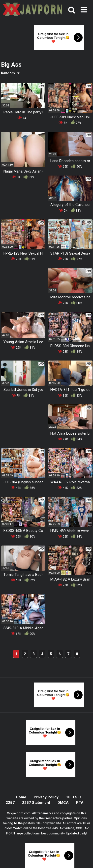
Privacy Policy (46, 797)
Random (8, 73)
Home (21, 797)
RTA (80, 803)
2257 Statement (36, 803)
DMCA (63, 803)
